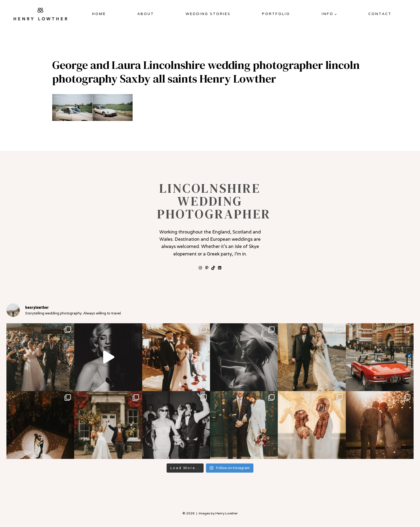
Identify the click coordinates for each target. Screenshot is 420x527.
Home (99, 14)
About (146, 14)
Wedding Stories (208, 14)
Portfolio (276, 14)
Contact (380, 14)
